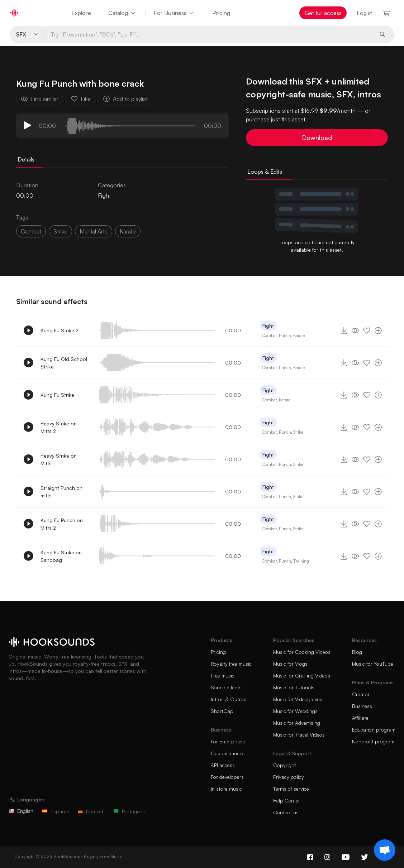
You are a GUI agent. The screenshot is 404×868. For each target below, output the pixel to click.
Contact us (286, 812)
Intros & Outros (229, 699)
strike (60, 231)
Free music (223, 676)
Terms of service (291, 789)
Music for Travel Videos (299, 735)
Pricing (221, 13)
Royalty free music (231, 664)
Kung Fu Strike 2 (60, 330)
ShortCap (222, 711)
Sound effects (226, 687)
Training (301, 561)
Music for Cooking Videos (302, 652)
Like (81, 99)
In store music (226, 789)
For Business (174, 13)
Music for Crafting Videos (302, 676)
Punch (285, 335)
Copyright (285, 765)
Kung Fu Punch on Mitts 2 (62, 524)
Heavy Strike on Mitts (59, 459)
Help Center (287, 801)
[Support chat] (385, 850)
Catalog (122, 13)
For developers (227, 777)
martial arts (94, 231)
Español (55, 811)
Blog (357, 652)
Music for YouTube (373, 664)
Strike (298, 432)
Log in (365, 13)
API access (223, 765)
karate (128, 231)
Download (317, 138)
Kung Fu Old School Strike (64, 363)
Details (26, 159)
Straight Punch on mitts (61, 492)
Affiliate (360, 718)
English (21, 811)
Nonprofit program (373, 741)
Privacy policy (289, 777)
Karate (299, 335)
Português (129, 811)
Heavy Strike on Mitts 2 (59, 427)
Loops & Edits (265, 172)
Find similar (40, 99)
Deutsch (91, 811)
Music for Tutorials (294, 687)
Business (362, 706)
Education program (374, 730)
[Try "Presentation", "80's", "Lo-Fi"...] (209, 34)
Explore (81, 13)
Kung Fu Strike (57, 395)
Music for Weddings (295, 711)
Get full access (323, 13)
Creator (361, 694)
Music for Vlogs (290, 664)
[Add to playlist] (378, 331)
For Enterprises (228, 741)
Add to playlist (125, 99)
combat (31, 231)
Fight (104, 196)
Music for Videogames (298, 699)
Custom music (227, 753)
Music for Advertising (297, 723)
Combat (269, 335)
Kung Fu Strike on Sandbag (61, 556)
